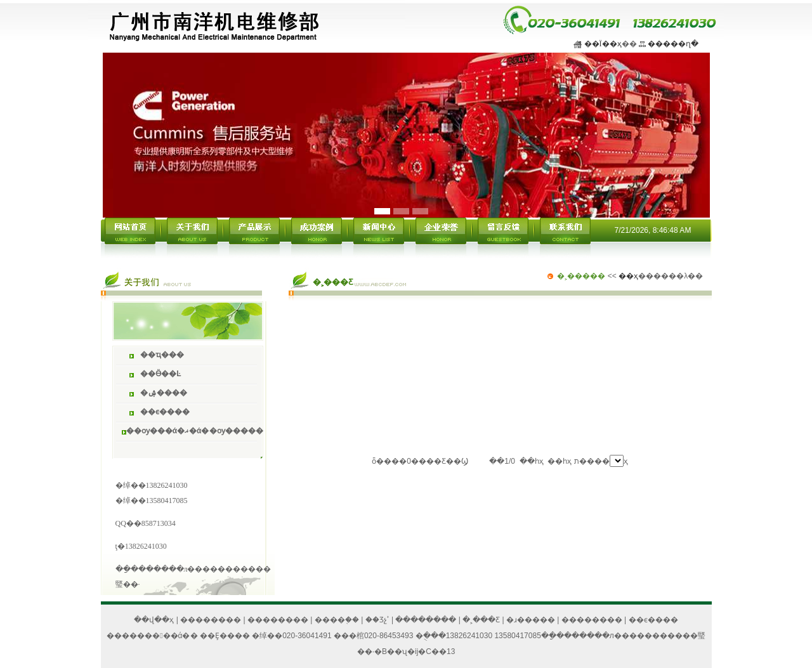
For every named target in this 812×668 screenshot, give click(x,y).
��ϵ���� (653, 620)
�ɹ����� (531, 620)
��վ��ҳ (154, 620)
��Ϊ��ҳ (603, 44)
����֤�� (337, 620)
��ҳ (628, 276)
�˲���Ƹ (481, 620)
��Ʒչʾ (377, 620)
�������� (211, 620)
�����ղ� (673, 44)
